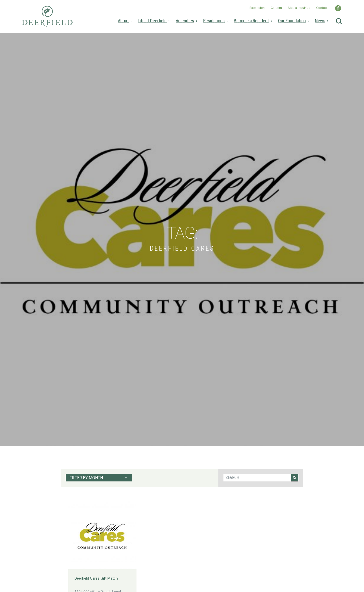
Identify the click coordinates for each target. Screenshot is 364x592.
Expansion (257, 8)
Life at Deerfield (152, 21)
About (123, 21)
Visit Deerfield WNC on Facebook (338, 8)
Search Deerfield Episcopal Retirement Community (339, 21)
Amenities (185, 21)
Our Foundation (292, 21)
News (320, 21)
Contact (322, 8)
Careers (276, 8)
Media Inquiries (299, 8)
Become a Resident (251, 21)
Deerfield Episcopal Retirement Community (47, 20)
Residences (214, 21)
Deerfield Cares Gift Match (96, 578)
